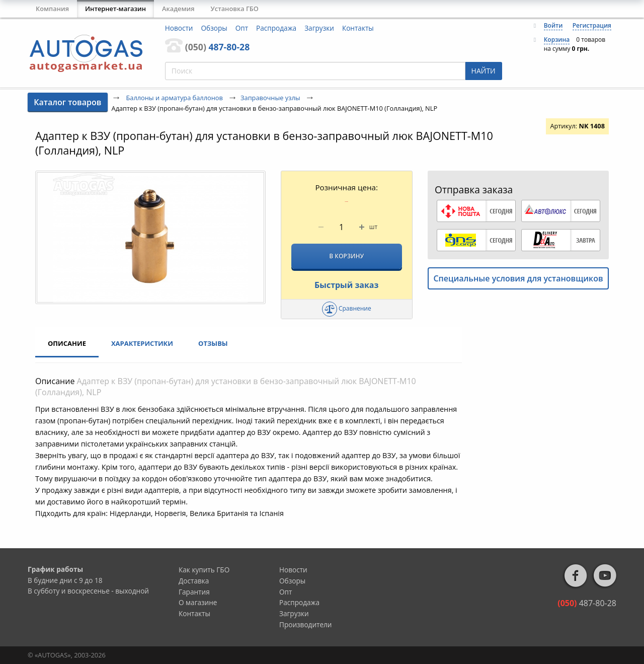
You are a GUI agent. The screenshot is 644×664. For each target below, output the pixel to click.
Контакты (358, 28)
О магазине (198, 602)
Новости (179, 28)
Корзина (557, 40)
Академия (178, 9)
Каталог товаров (67, 102)
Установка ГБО (235, 9)
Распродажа (276, 28)
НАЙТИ (484, 71)
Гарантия (194, 592)
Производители (306, 624)
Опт (242, 28)
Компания (52, 9)
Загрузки (319, 28)
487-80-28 (217, 47)
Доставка (194, 581)
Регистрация (592, 25)
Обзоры (214, 28)
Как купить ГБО (204, 570)
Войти (553, 25)
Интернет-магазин (115, 9)
